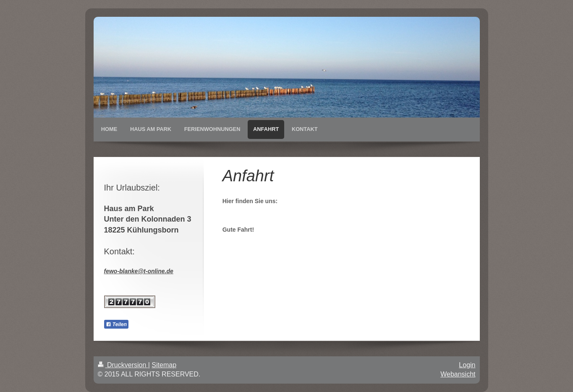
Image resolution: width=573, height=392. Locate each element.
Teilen (116, 324)
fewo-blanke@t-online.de (139, 271)
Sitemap (164, 365)
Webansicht (458, 374)
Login (467, 365)
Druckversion (123, 365)
